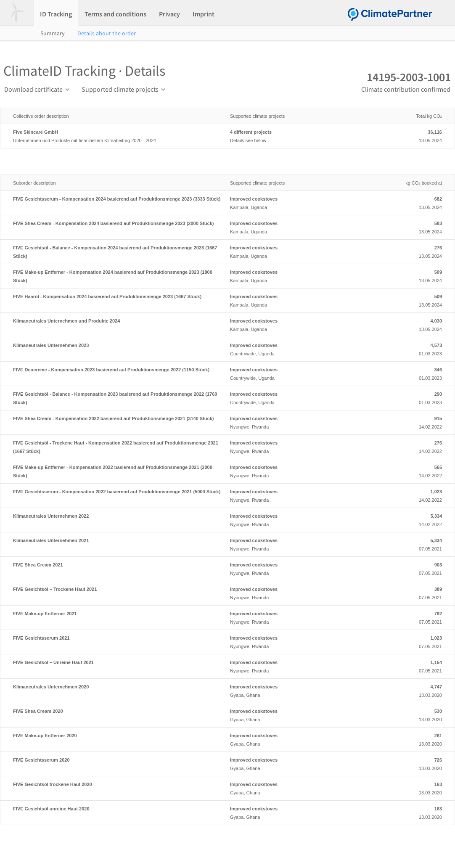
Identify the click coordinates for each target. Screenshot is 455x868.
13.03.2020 (408, 690)
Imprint (204, 14)
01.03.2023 (408, 349)
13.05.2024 (408, 135)
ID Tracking (56, 14)
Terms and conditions (115, 14)
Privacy (169, 14)
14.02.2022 (408, 422)
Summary (53, 33)
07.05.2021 (408, 544)
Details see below (300, 135)
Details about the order (107, 33)
